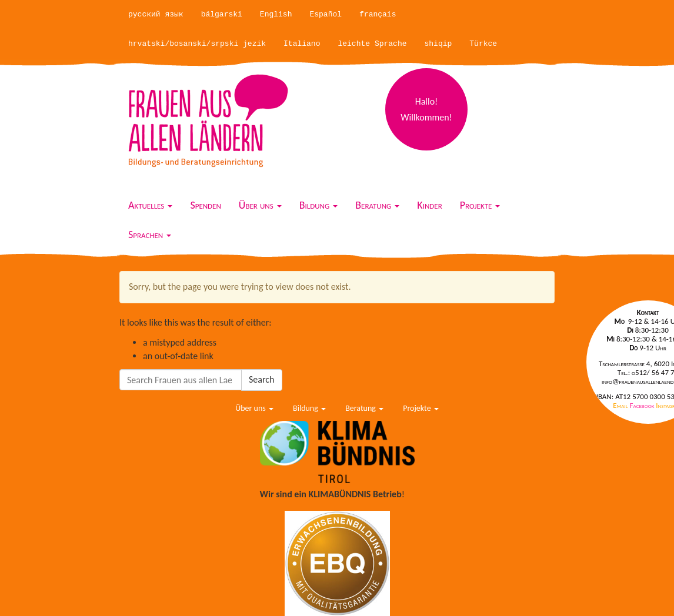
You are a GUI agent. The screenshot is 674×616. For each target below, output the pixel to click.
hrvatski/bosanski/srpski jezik (197, 44)
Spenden (205, 205)
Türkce (483, 44)
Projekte (480, 205)
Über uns (260, 205)
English (276, 14)
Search (262, 379)
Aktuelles (150, 205)
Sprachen (150, 235)
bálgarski (222, 14)
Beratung (377, 205)
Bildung (319, 205)
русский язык (156, 14)
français (378, 14)
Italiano (302, 44)
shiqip (438, 44)
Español (326, 14)
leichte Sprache (372, 44)
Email (621, 405)
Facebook (643, 405)
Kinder (429, 205)
